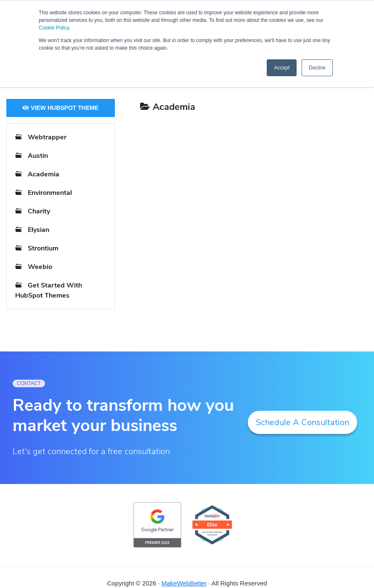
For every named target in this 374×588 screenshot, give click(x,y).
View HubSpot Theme (60, 108)
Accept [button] (282, 68)
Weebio (40, 267)
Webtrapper (47, 137)
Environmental (50, 193)
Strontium (43, 248)
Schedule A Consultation (302, 422)
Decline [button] (317, 68)
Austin (38, 156)
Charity (39, 211)
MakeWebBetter (184, 583)
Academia (44, 174)
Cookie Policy (54, 28)
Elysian (38, 230)
